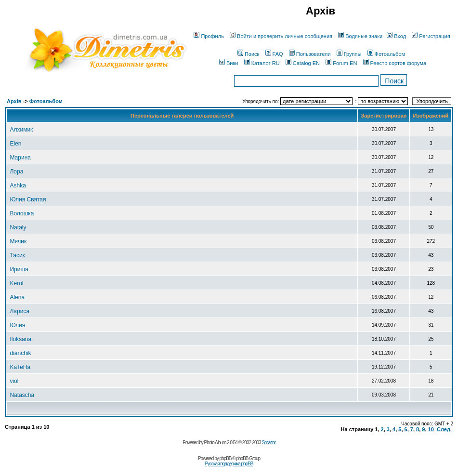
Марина (20, 158)
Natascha (22, 395)
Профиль (209, 36)
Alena (17, 297)
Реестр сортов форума (395, 63)
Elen (15, 144)
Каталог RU (262, 63)
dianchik (20, 353)
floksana (20, 339)
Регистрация (431, 36)
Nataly (18, 227)
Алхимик (21, 130)
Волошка (22, 213)
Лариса (20, 311)
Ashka (18, 185)
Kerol (16, 283)
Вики (229, 63)
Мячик (18, 241)
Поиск (248, 54)
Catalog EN (303, 63)
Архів (14, 101)
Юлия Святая (28, 199)
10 (431, 429)
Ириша (19, 269)
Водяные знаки (360, 36)
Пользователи (310, 54)
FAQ (274, 54)
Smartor (268, 443)
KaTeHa (20, 367)
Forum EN (341, 63)
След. (444, 429)
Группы (349, 54)
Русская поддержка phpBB (229, 464)
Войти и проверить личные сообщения (281, 36)
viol (14, 381)
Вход (396, 36)
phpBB (226, 458)
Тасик (17, 255)
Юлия (17, 325)
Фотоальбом (386, 54)
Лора (16, 172)
